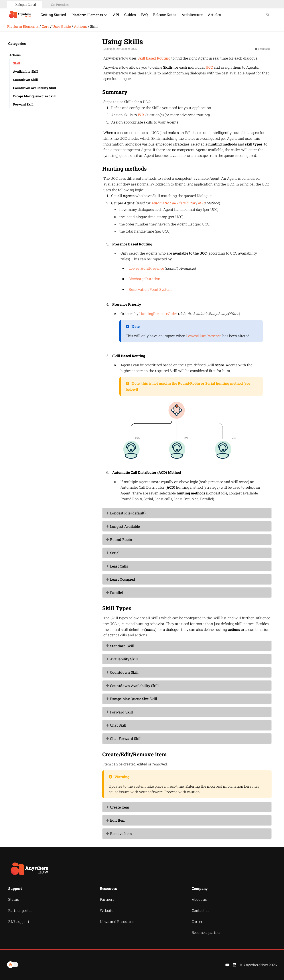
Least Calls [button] (117, 566)
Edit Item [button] (116, 820)
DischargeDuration (144, 279)
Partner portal (20, 910)
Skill (17, 63)
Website (106, 910)
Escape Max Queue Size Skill (34, 96)
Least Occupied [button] (121, 579)
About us (199, 899)
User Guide (62, 26)
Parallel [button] (115, 593)
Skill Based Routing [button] (154, 58)
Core (45, 26)
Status (14, 899)
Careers (198, 921)
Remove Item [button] (119, 834)
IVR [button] (141, 115)
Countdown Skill (25, 80)
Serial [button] (113, 553)
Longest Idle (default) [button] (126, 513)
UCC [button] (209, 67)
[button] (108, 646)
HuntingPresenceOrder (158, 314)
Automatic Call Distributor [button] (173, 203)
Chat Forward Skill (126, 738)
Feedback (262, 49)
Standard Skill (122, 646)
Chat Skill (118, 725)
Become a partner (206, 932)
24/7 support (19, 921)
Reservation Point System (150, 289)
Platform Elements (23, 26)
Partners (107, 899)
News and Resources (117, 921)
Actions (80, 26)
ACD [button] (201, 203)
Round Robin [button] (119, 539)
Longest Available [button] (123, 526)
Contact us (201, 910)
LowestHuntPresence (146, 268)
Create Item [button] (118, 807)
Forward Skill (23, 104)
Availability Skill (26, 71)
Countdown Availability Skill (35, 88)
